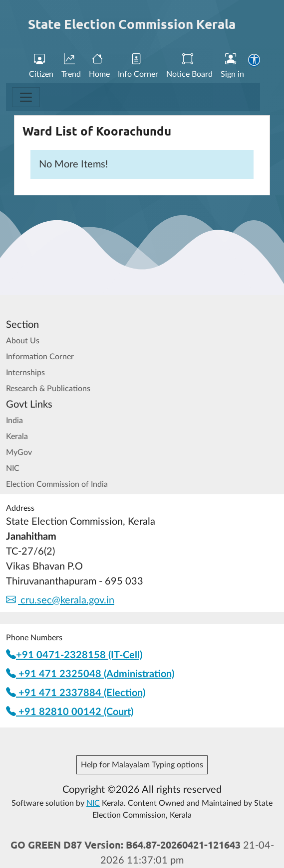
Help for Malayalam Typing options (142, 765)
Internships (25, 373)
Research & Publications (48, 389)
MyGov (19, 452)
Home (99, 66)
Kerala (17, 436)
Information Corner (40, 357)
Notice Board (189, 66)
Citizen (41, 66)
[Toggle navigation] (26, 97)
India (14, 421)
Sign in (232, 66)
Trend (71, 66)
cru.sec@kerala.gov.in (60, 600)
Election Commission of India (57, 484)
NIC (13, 468)
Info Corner (138, 66)
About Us (23, 341)
